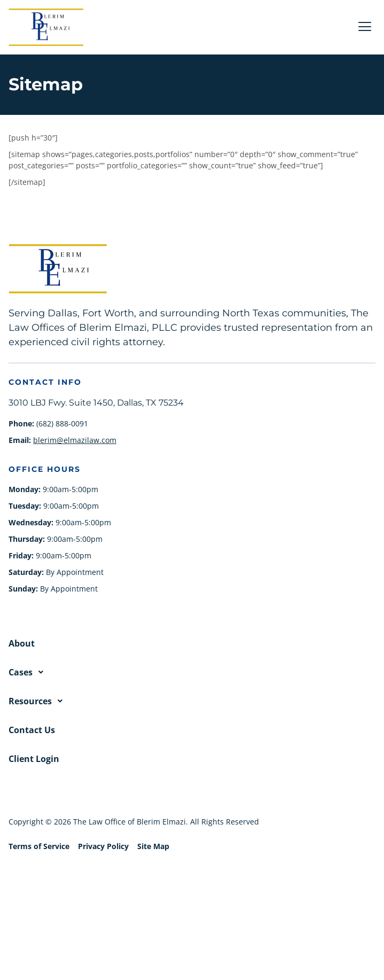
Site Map (153, 846)
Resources (38, 701)
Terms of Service (39, 846)
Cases (29, 672)
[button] (192, 672)
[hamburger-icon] (365, 28)
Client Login (34, 759)
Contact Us (32, 730)
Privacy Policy (103, 846)
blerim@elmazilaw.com (75, 440)
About (22, 643)
